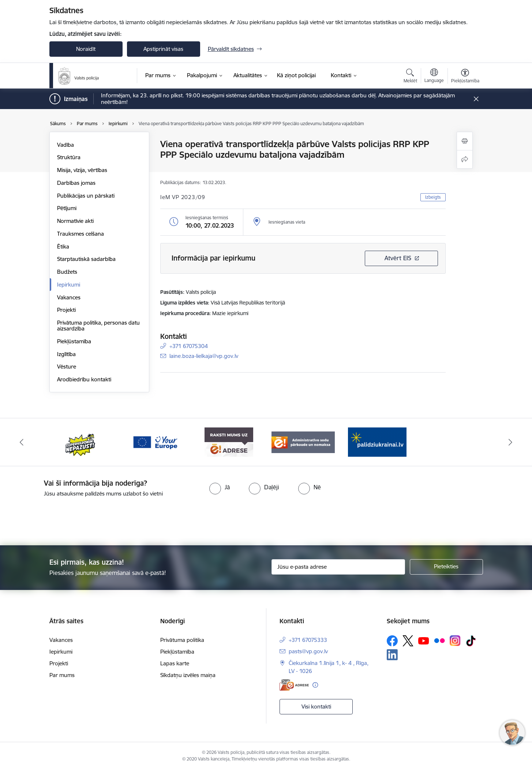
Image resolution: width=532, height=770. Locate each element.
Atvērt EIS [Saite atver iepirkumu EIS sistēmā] (398, 258)
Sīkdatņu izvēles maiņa (188, 675)
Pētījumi (67, 208)
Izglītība (66, 354)
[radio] (220, 487)
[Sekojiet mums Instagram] (455, 641)
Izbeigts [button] (433, 197)
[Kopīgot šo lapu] (465, 159)
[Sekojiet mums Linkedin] (392, 655)
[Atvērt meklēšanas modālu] (410, 77)
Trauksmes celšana (80, 234)
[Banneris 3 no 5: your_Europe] (229, 442)
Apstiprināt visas (163, 49)
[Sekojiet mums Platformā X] (408, 641)
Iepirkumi (69, 285)
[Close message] (476, 99)
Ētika (63, 246)
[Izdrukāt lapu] (465, 141)
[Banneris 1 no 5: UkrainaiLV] (81, 442)
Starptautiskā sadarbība (86, 259)
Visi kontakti (316, 707)
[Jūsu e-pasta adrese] (338, 567)
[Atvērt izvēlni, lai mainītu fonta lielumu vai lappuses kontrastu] (465, 77)
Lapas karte (175, 663)
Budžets (67, 272)
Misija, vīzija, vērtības (82, 170)
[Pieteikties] (446, 567)
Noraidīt (86, 49)
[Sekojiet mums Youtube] (424, 640)
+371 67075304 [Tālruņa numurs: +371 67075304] (189, 346)
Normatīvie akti (75, 221)
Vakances (69, 297)
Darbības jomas (76, 183)
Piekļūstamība (74, 341)
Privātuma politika (182, 640)
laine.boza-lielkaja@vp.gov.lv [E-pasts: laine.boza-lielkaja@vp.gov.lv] (204, 356)
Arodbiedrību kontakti (84, 379)
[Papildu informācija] (315, 685)
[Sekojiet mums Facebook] (392, 641)
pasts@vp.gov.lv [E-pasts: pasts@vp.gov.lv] (308, 651)
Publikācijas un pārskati (86, 196)
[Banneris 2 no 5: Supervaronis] (155, 442)
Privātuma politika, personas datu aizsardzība (98, 326)
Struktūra (69, 157)
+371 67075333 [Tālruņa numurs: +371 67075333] (308, 640)
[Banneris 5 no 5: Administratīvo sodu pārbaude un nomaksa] (377, 442)
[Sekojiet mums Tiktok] (471, 641)
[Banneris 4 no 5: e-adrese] (303, 442)
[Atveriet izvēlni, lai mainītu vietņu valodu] (434, 76)
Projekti (66, 310)
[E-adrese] (294, 685)
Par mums (62, 675)
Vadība (65, 145)
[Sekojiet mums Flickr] (439, 640)
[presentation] (279, 518)
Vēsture (67, 367)
